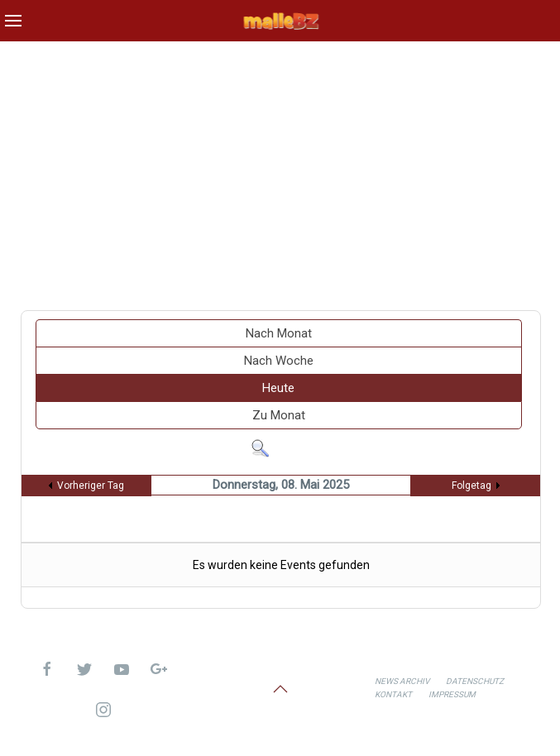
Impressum (452, 694)
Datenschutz (475, 681)
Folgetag (471, 486)
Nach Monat (279, 333)
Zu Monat (279, 415)
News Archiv (402, 681)
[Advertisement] (280, 170)
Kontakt (393, 694)
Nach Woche (279, 361)
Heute (278, 388)
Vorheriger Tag (91, 486)
